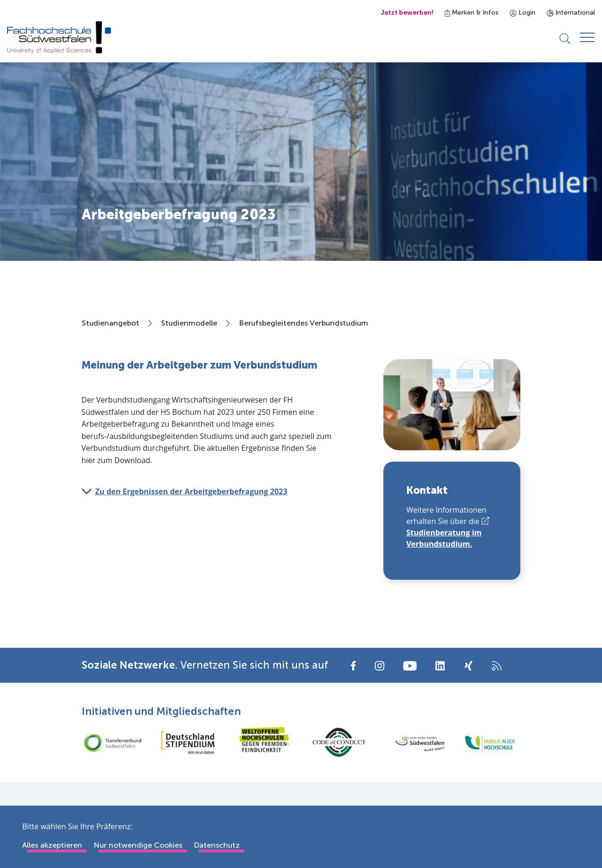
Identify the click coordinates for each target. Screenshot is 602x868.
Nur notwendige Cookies (138, 845)
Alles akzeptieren (52, 845)
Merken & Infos (472, 13)
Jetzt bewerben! (407, 13)
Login (523, 13)
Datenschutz (217, 845)
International (571, 13)
